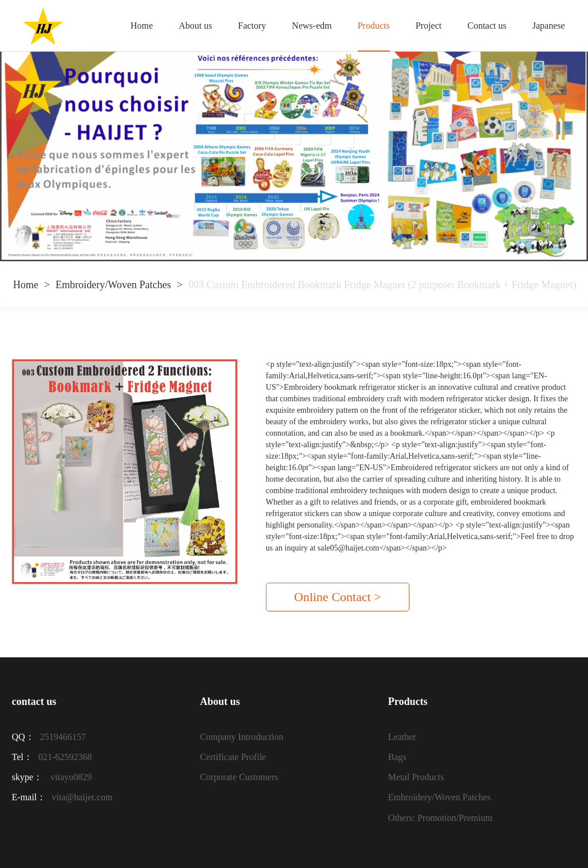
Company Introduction (241, 737)
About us (195, 26)
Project (429, 26)
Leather (402, 737)
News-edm (312, 26)
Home (142, 26)
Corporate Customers (239, 777)
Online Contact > (338, 597)
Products (374, 26)
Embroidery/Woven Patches (113, 285)
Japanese (549, 26)
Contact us (487, 26)
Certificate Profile (233, 757)
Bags (397, 757)
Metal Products (416, 777)
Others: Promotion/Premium (440, 818)
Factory (252, 26)
